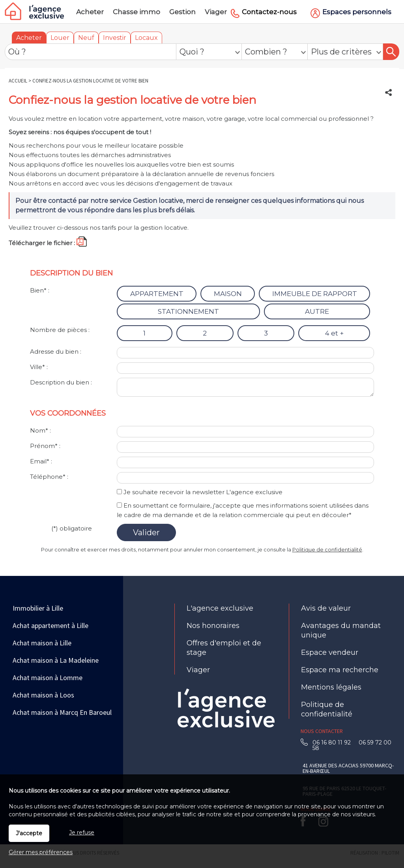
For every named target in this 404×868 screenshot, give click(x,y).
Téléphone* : (49, 477)
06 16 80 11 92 (334, 742)
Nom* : (40, 430)
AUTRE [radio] (317, 311)
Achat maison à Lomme (48, 678)
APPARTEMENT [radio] (157, 294)
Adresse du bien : (56, 352)
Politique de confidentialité (327, 550)
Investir (115, 38)
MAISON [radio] (228, 294)
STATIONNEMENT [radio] (188, 311)
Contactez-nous (269, 12)
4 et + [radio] (334, 333)
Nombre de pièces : (60, 330)
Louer (60, 38)
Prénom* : (45, 446)
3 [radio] (266, 333)
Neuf (86, 38)
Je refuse (82, 832)
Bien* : (40, 290)
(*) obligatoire (72, 528)
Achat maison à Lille (42, 643)
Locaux (146, 38)
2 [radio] (205, 333)
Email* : (41, 461)
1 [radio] (144, 333)
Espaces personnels (357, 12)
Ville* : (39, 367)
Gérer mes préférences (41, 852)
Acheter (29, 38)
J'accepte (29, 833)
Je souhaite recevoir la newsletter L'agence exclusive (203, 492)
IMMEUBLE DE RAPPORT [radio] (315, 294)
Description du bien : (61, 382)
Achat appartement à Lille (50, 625)
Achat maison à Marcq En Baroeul (62, 712)
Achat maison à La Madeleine (56, 660)
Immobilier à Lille (38, 608)
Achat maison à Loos (43, 695)
